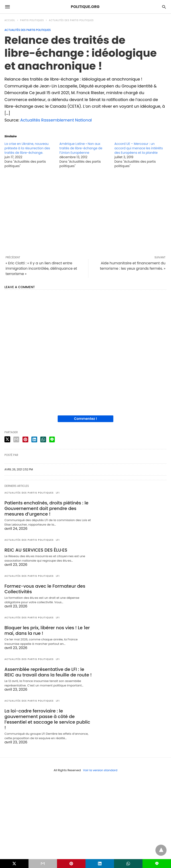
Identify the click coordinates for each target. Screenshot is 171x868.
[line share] (52, 439)
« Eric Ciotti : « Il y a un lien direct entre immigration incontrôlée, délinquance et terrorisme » (41, 268)
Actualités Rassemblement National (56, 120)
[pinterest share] (25, 439)
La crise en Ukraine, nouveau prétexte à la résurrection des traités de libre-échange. (27, 148)
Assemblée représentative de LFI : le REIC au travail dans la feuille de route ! (48, 672)
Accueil (10, 20)
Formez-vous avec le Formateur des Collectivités (45, 589)
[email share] (16, 439)
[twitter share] (7, 439)
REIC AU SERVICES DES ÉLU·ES (36, 550)
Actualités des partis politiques (71, 20)
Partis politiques (32, 20)
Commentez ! (86, 419)
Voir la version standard (100, 770)
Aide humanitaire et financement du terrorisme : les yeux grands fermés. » (133, 266)
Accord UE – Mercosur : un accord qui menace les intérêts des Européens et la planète (139, 148)
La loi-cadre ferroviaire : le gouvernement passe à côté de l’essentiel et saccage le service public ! (47, 719)
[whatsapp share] (43, 439)
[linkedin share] (34, 439)
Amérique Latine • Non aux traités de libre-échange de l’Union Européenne (81, 148)
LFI (58, 493)
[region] (85, 212)
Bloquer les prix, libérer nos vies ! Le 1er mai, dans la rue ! (47, 630)
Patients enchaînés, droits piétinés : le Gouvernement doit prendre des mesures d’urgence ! (46, 508)
